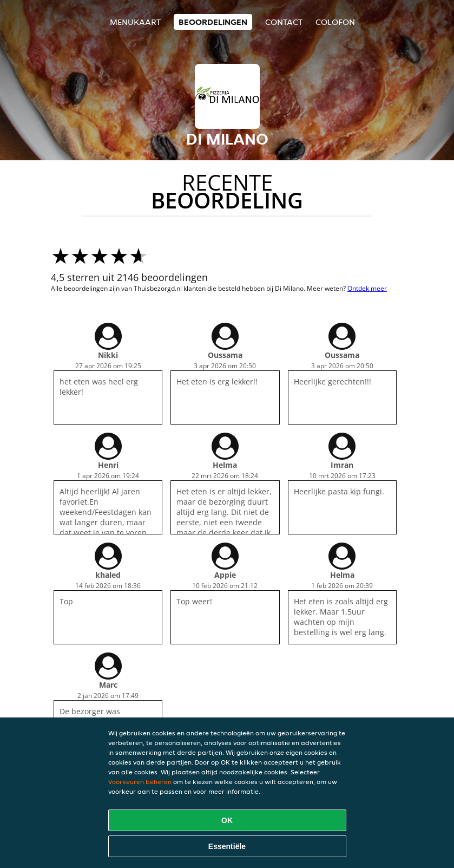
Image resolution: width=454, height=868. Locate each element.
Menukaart (135, 22)
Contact (284, 22)
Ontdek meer (367, 288)
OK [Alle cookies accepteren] (227, 820)
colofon (335, 22)
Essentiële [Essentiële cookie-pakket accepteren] (227, 846)
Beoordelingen (213, 22)
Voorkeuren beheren (140, 782)
